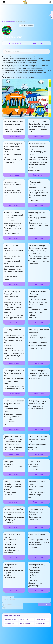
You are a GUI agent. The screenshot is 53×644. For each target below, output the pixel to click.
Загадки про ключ (25, 619)
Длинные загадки (40, 619)
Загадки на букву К (25, 623)
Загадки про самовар (10, 619)
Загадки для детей (11, 21)
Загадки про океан (40, 623)
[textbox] (19, 51)
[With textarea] (27, 600)
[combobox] (19, 51)
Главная (3, 21)
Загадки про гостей (10, 623)
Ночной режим (28, 26)
